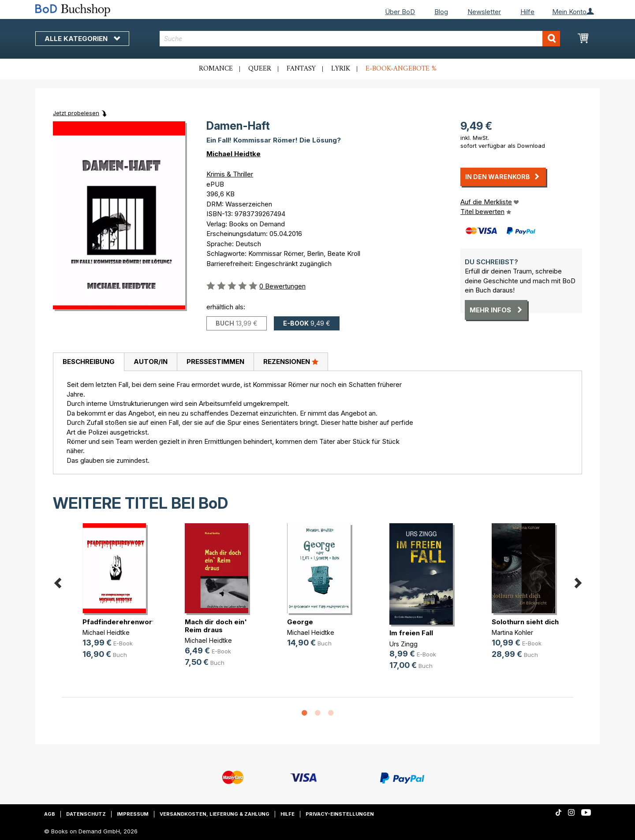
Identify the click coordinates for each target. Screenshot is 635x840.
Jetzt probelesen (76, 113)
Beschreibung (89, 362)
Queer (260, 69)
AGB (50, 814)
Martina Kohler (512, 632)
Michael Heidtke (233, 154)
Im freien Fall (411, 633)
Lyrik (341, 69)
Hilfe (527, 12)
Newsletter (484, 12)
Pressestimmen (215, 362)
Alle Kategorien (82, 39)
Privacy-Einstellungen (340, 814)
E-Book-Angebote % (401, 69)
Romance (216, 69)
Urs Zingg (403, 644)
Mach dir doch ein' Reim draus (216, 626)
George (300, 622)
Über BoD (400, 12)
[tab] (88, 362)
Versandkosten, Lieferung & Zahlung (215, 814)
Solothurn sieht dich (525, 622)
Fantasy (301, 69)
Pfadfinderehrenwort (119, 622)
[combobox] (360, 39)
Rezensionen (291, 361)
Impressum (133, 814)
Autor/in (151, 362)
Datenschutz (86, 814)
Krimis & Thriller (230, 174)
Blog (441, 12)
